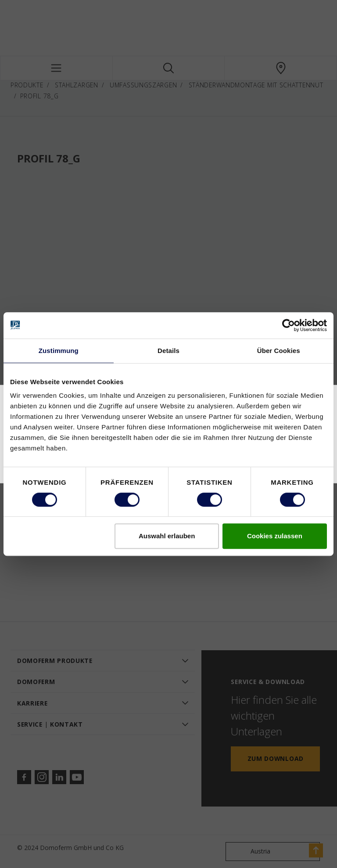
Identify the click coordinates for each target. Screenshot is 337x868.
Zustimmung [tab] (59, 351)
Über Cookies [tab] (279, 351)
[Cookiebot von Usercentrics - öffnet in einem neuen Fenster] (289, 325)
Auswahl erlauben (167, 536)
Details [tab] (168, 351)
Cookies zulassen (275, 536)
